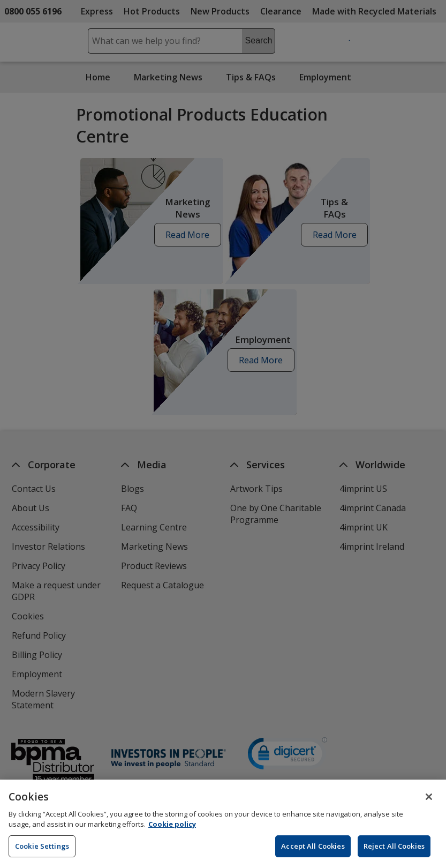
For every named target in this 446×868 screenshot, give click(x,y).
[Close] (429, 803)
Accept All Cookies (313, 852)
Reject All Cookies (394, 852)
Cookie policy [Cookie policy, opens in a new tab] (172, 830)
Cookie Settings (42, 852)
